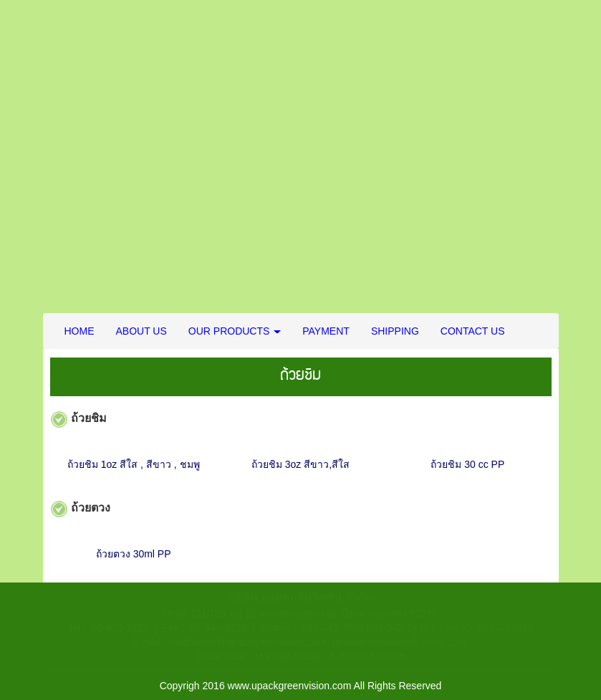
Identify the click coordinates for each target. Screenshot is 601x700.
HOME (80, 331)
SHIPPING (395, 331)
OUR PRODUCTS (235, 331)
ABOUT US (141, 331)
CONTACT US (473, 331)
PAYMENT (326, 331)
